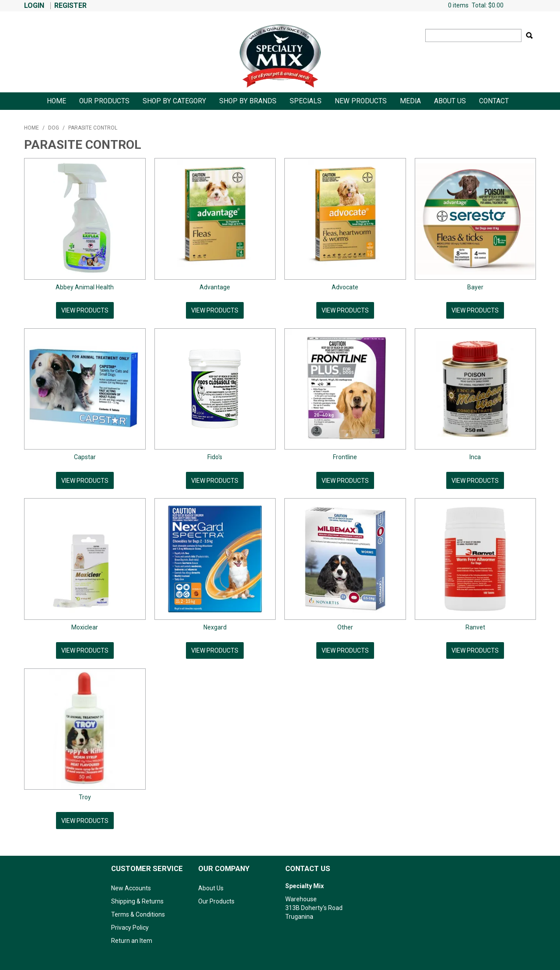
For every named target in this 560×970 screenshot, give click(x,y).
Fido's (215, 456)
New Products (361, 101)
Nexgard (215, 626)
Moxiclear (85, 626)
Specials (306, 101)
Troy (85, 794)
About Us (450, 101)
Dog (54, 128)
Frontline (345, 456)
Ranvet (475, 626)
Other (345, 626)
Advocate (345, 287)
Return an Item (132, 937)
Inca (475, 456)
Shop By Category (174, 101)
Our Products (104, 101)
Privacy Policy (130, 924)
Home (56, 101)
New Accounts (131, 885)
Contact (494, 101)
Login (34, 6)
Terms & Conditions (138, 911)
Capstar (85, 456)
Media (410, 101)
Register (70, 6)
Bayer (475, 287)
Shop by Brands (248, 101)
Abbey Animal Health (85, 287)
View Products (85, 310)
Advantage (215, 287)
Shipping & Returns (137, 898)
